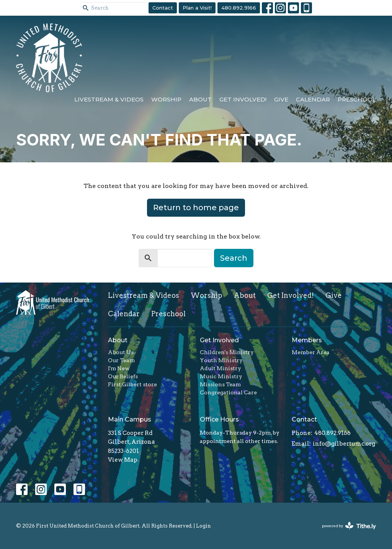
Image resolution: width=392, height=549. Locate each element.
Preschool (357, 99)
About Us (121, 352)
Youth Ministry (221, 360)
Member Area (311, 352)
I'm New (119, 368)
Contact (163, 8)
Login (203, 526)
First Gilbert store (132, 384)
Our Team (121, 360)
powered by (349, 526)
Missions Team (220, 384)
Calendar (313, 99)
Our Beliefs (123, 376)
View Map (123, 460)
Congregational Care (228, 392)
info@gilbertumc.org (344, 444)
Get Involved (219, 340)
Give (281, 99)
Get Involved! (243, 99)
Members (307, 340)
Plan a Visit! (197, 8)
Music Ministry (221, 376)
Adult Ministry (220, 368)
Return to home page (196, 208)
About (200, 99)
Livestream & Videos (109, 99)
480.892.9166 (239, 8)
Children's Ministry (227, 352)
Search (234, 258)
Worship (166, 99)
